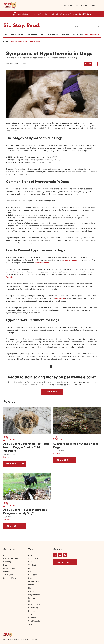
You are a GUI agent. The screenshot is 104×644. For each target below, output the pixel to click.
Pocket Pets (33, 608)
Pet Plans (69, 5)
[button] (10, 5)
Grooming (33, 34)
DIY (30, 571)
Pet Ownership (53, 34)
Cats (30, 568)
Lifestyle (66, 34)
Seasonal (32, 618)
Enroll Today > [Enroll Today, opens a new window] (85, 14)
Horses (31, 591)
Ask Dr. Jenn (78, 34)
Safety (31, 614)
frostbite (10, 277)
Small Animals (34, 621)
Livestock (32, 598)
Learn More (52, 392)
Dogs (30, 578)
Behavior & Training (11, 578)
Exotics (31, 585)
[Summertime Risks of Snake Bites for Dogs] (77, 446)
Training (32, 624)
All (6, 34)
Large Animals (34, 595)
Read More (16, 464)
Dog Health (33, 575)
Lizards (31, 601)
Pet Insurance (34, 604)
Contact (95, 5)
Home (6, 41)
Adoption (32, 555)
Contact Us (62, 562)
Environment (34, 581)
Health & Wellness (18, 34)
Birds (30, 562)
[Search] (88, 26)
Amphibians (33, 558)
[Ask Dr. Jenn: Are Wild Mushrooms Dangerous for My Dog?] (27, 512)
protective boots (42, 263)
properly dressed (70, 260)
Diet (42, 34)
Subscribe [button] (82, 5)
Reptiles (32, 611)
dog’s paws (60, 298)
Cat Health (33, 565)
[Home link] (20, 635)
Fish (30, 588)
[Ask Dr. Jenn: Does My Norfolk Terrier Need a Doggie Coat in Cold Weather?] (27, 447)
